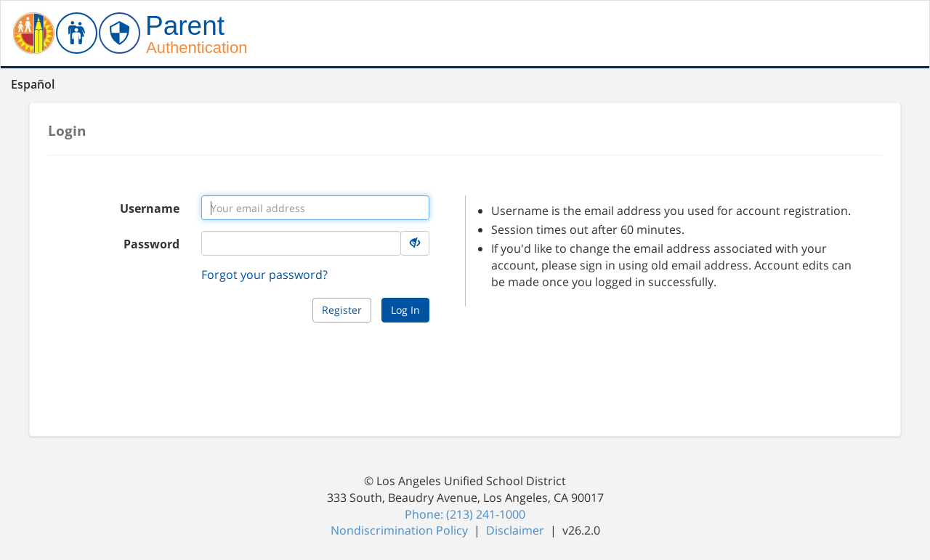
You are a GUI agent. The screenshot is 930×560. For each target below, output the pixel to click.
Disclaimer (517, 530)
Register (342, 310)
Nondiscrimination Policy (401, 530)
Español (33, 84)
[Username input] (315, 208)
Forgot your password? (264, 275)
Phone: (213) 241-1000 (465, 514)
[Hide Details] (415, 243)
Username (150, 208)
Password (151, 244)
